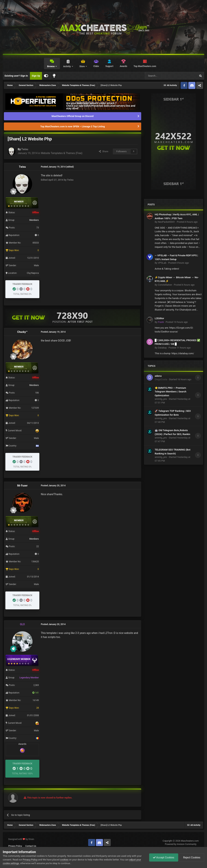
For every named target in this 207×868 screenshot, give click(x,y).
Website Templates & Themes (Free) (62, 153)
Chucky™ (22, 332)
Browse (51, 66)
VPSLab (162, 263)
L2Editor (159, 318)
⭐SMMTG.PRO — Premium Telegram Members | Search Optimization (170, 392)
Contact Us (31, 846)
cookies (64, 860)
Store (82, 66)
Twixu (25, 149)
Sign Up (36, 76)
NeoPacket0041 (166, 222)
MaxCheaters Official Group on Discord (73, 116)
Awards (123, 66)
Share (104, 151)
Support (109, 66)
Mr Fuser (22, 486)
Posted (187, 222)
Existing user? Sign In (16, 76)
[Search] (162, 76)
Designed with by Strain (21, 839)
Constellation (165, 285)
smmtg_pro (161, 399)
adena (158, 376)
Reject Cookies (191, 857)
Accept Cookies (164, 857)
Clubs (96, 66)
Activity (67, 66)
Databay (162, 348)
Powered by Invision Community (181, 844)
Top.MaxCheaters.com (145, 66)
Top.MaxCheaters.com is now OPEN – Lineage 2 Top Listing (73, 126)
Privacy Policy (15, 846)
